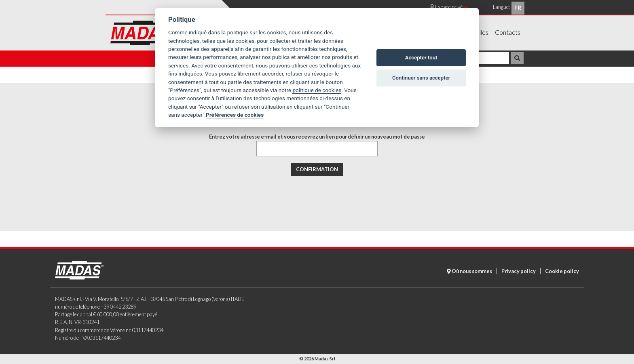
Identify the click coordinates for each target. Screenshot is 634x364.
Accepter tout (421, 58)
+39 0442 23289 (118, 307)
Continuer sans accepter (421, 78)
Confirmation (317, 169)
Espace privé (449, 7)
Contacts (508, 32)
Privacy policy (519, 271)
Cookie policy (562, 271)
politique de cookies (317, 90)
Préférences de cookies (235, 115)
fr (518, 8)
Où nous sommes (469, 271)
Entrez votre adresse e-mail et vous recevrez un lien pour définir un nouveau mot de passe (317, 137)
